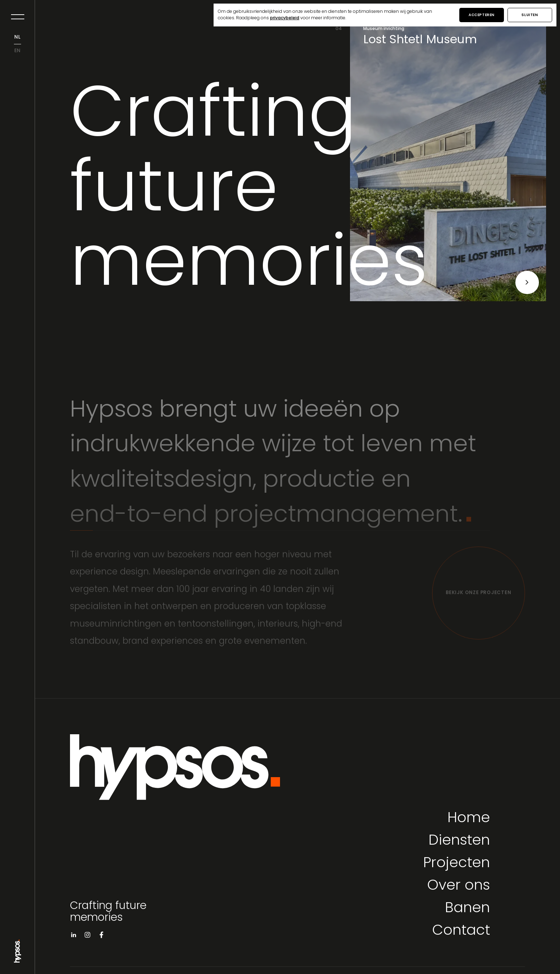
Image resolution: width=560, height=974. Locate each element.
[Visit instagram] (87, 936)
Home (469, 819)
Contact (461, 931)
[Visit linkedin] (74, 936)
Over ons (459, 886)
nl (17, 37)
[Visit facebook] (101, 936)
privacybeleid (285, 18)
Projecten (457, 864)
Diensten (459, 841)
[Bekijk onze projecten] (479, 596)
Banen (467, 909)
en (18, 51)
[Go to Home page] (17, 960)
